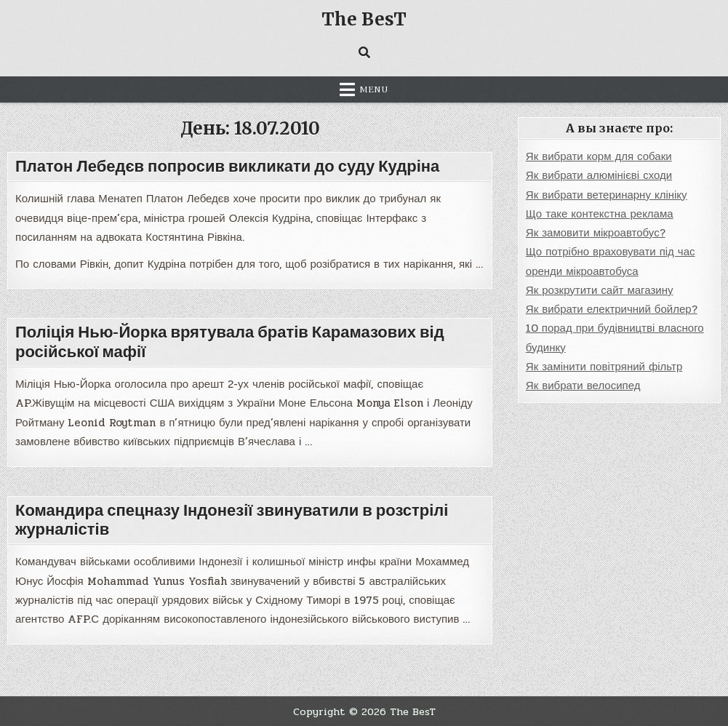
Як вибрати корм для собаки (599, 156)
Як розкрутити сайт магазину (600, 290)
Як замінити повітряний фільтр (604, 367)
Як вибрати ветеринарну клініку (607, 195)
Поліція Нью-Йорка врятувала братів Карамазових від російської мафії (230, 342)
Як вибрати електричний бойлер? (612, 309)
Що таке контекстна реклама (600, 214)
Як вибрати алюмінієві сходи (599, 175)
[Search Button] (364, 52)
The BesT (364, 19)
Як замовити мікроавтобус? (596, 233)
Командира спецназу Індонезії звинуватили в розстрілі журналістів (232, 520)
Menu (374, 89)
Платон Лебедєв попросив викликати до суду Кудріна (227, 167)
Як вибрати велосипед (583, 386)
